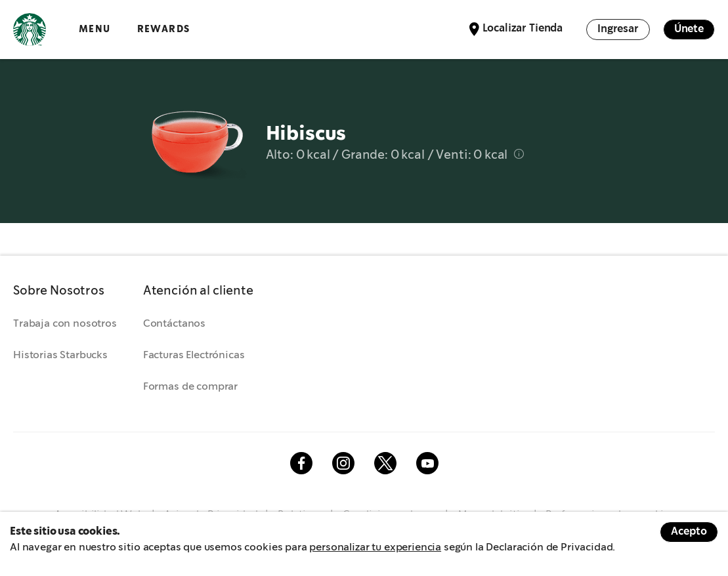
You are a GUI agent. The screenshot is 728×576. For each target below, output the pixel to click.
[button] (65, 291)
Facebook (301, 463)
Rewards (164, 29)
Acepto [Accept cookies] (689, 532)
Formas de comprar (190, 387)
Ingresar (618, 29)
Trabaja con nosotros (65, 324)
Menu (95, 29)
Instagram (343, 463)
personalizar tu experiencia (375, 547)
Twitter (385, 463)
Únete (689, 29)
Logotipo (30, 30)
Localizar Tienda (523, 29)
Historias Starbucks (60, 355)
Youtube (427, 463)
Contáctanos (174, 324)
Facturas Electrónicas (194, 355)
